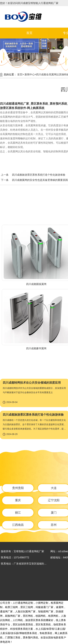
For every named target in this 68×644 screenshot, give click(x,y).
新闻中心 (30, 74)
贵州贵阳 (18, 488)
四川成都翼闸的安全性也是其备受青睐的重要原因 (40, 180)
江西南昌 (18, 525)
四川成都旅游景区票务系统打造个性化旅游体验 (39, 175)
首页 (29, 33)
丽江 (18, 513)
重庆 (18, 500)
